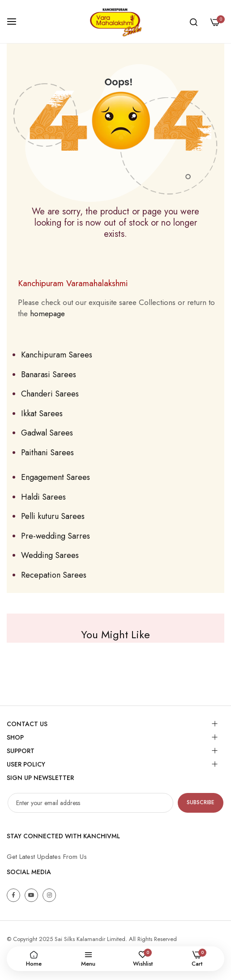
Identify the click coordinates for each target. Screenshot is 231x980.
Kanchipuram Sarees (57, 355)
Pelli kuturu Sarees (53, 516)
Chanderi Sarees (50, 394)
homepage (47, 314)
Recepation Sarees (54, 575)
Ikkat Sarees (42, 414)
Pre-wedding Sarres (56, 536)
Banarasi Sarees (49, 375)
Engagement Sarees (56, 477)
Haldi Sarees (43, 497)
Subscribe (201, 802)
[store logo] (115, 22)
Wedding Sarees (50, 555)
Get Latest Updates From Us (47, 857)
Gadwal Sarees (47, 433)
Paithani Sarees (47, 453)
